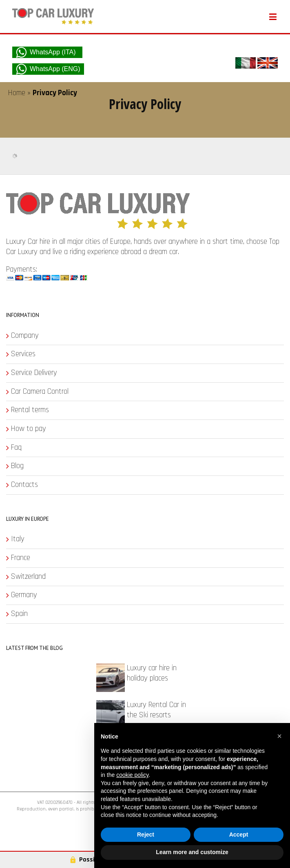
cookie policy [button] (132, 775)
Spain (19, 614)
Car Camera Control (40, 392)
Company (25, 336)
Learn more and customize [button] (192, 852)
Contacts (24, 485)
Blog (17, 466)
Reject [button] (146, 835)
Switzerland (28, 577)
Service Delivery (34, 373)
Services (23, 354)
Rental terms (30, 410)
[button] (279, 736)
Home (17, 93)
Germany (24, 595)
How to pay (29, 429)
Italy (18, 539)
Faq (16, 448)
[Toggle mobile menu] (273, 17)
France (21, 558)
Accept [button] (239, 835)
